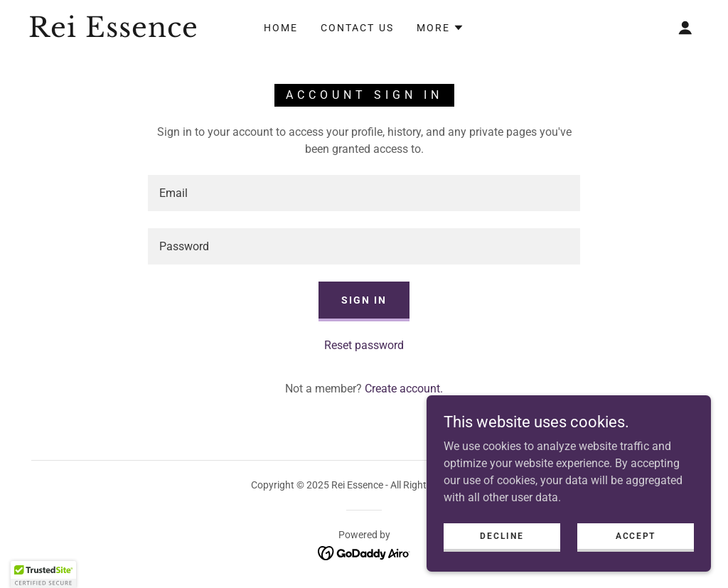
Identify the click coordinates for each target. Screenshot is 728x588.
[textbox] (364, 193)
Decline (502, 535)
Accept (636, 535)
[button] (440, 28)
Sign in (364, 300)
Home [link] (281, 28)
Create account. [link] (404, 389)
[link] (118, 33)
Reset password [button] (364, 345)
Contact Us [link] (357, 28)
